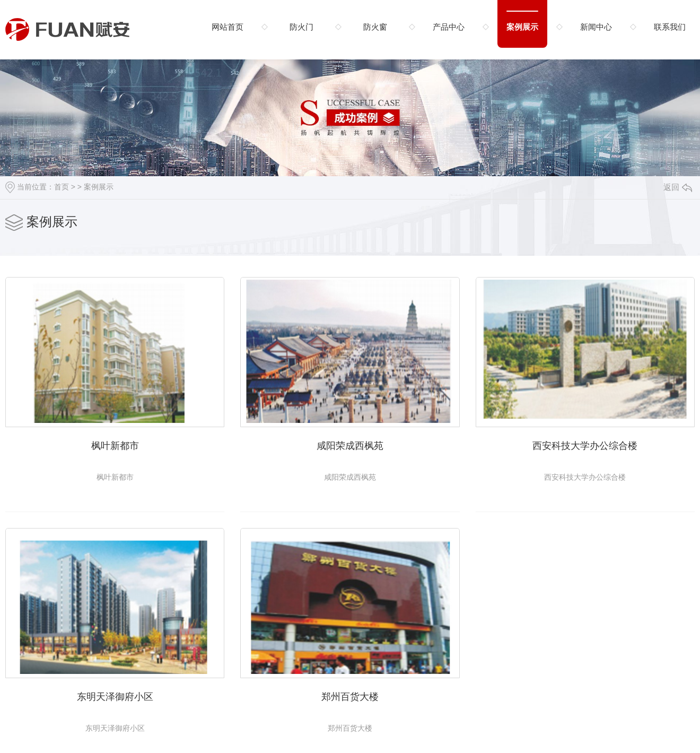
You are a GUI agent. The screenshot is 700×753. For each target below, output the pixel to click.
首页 (62, 187)
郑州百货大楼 (350, 697)
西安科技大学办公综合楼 (585, 446)
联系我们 (670, 27)
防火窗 (375, 27)
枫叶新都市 (115, 446)
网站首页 (227, 27)
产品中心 (449, 27)
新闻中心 (596, 27)
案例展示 (522, 27)
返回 (678, 187)
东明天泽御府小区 (115, 697)
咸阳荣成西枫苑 (350, 446)
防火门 (301, 27)
